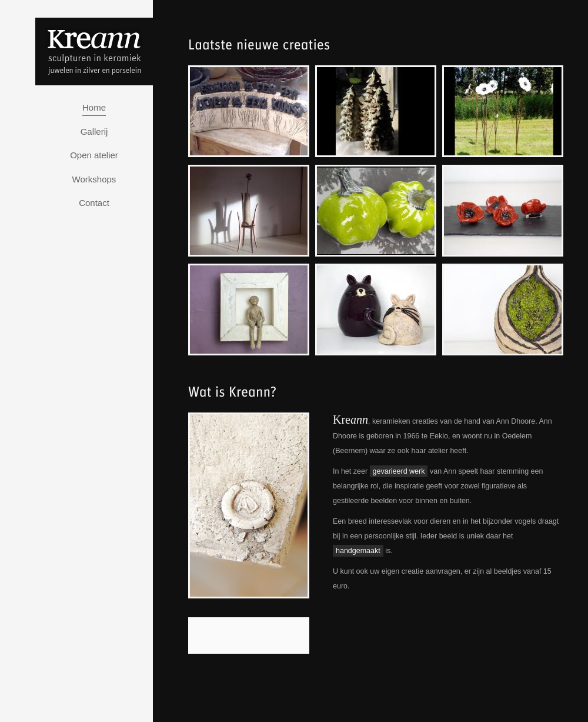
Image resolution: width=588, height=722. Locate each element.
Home (94, 107)
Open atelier (94, 155)
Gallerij (94, 132)
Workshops (94, 179)
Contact (94, 203)
